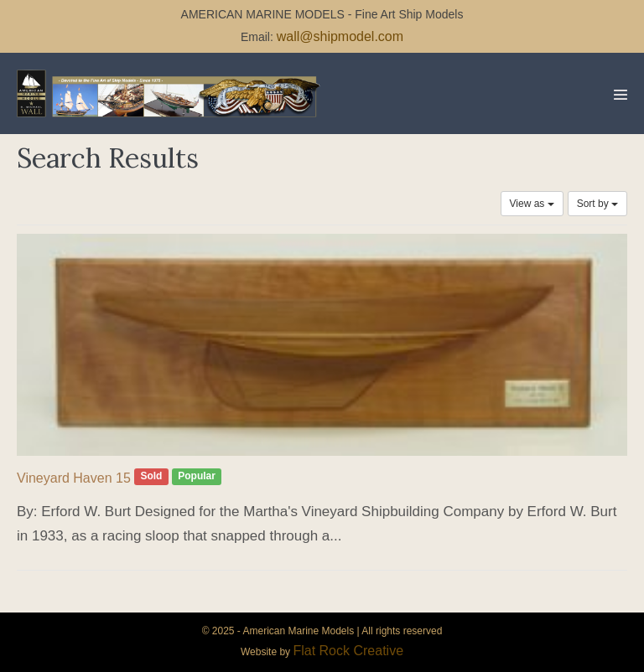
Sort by (597, 204)
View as (532, 204)
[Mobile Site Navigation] (621, 95)
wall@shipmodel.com (340, 36)
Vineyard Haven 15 (74, 478)
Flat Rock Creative (348, 651)
